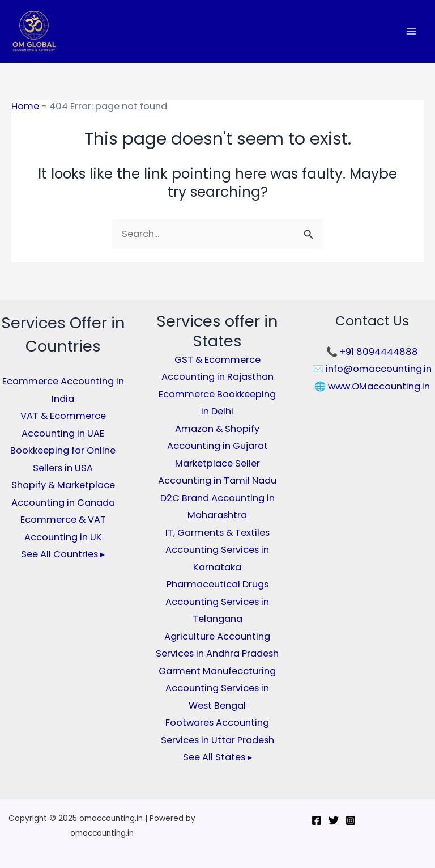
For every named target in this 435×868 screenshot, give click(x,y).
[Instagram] (351, 820)
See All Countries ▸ (63, 554)
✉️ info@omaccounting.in (372, 369)
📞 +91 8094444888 (372, 352)
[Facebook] (317, 820)
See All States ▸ (217, 757)
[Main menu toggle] (411, 31)
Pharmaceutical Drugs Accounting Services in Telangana (217, 602)
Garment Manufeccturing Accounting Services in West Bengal (217, 688)
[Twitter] (334, 820)
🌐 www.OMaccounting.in (372, 386)
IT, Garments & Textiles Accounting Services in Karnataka (217, 550)
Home (25, 106)
